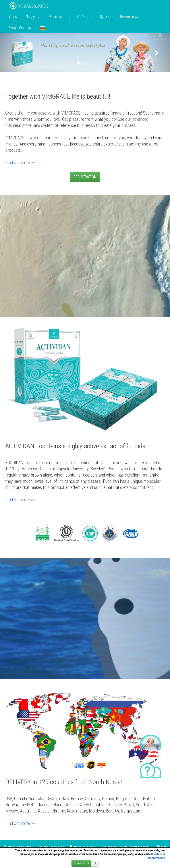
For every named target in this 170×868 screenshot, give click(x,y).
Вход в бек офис (21, 28)
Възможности (60, 17)
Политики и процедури (51, 846)
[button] (42, 28)
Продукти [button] (34, 17)
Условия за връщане (17, 846)
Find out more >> (20, 163)
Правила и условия (83, 846)
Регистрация (130, 17)
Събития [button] (85, 17)
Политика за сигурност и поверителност (126, 846)
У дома (14, 17)
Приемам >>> (81, 863)
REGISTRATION (85, 177)
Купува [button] (107, 17)
